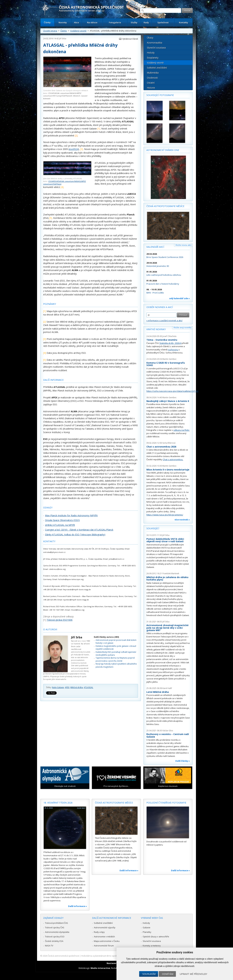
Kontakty (183, 22)
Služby (134, 22)
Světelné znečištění (157, 68)
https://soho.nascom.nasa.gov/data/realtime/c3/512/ (172, 391)
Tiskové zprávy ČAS (55, 927)
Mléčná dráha (77, 687)
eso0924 (74, 149)
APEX (67, 687)
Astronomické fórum (104, 946)
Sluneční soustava (156, 48)
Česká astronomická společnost (63, 956)
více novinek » (182, 520)
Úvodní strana (50, 31)
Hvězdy (151, 53)
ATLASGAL (89, 687)
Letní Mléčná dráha (158, 692)
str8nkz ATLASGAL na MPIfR (60, 525)
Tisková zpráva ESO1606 (60, 620)
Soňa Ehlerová (169, 443)
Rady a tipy (99, 932)
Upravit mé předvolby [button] (193, 974)
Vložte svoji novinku (182, 328)
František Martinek (171, 573)
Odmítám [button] (168, 974)
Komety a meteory (152, 946)
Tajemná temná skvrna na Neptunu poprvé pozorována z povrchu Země (115, 659)
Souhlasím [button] (149, 974)
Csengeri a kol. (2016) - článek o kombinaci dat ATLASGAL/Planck (79, 530)
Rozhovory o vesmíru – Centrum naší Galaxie (168, 735)
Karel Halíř (167, 688)
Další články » (183, 761)
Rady (146, 22)
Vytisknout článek (130, 39)
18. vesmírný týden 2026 (58, 803)
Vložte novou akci (183, 245)
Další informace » (78, 906)
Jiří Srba (63, 39)
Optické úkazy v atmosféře (156, 937)
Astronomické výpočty (105, 927)
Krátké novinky (156, 329)
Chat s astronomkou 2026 (161, 447)
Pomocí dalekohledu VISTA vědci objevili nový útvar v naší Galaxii (165, 540)
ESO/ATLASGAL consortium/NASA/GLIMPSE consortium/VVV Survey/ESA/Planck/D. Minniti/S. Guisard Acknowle (65, 96)
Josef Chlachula (169, 336)
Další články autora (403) (106, 637)
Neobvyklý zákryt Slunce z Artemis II (168, 401)
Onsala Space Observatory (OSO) (62, 520)
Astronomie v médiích (104, 937)
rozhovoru (173, 350)
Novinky (63, 22)
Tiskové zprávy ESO (55, 937)
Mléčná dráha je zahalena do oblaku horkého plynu (167, 578)
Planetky (147, 932)
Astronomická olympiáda (57, 932)
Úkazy (150, 38)
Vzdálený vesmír (78, 31)
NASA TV (49, 946)
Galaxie (147, 927)
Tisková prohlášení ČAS (56, 923)
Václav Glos (168, 731)
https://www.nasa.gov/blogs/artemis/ (165, 515)
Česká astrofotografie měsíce (165, 206)
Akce (76, 22)
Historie (151, 88)
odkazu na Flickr (181, 430)
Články (47, 22)
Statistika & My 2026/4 (170, 343)
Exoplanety (153, 58)
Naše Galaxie (58, 687)
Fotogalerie (115, 22)
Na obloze (92, 22)
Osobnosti (152, 78)
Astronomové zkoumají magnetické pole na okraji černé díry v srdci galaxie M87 (167, 628)
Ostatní (151, 83)
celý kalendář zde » (179, 298)
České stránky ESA (54, 941)
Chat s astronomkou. (173, 459)
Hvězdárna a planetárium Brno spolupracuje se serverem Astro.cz (114, 956)
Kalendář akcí (155, 247)
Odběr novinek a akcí (160, 307)
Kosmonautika (155, 43)
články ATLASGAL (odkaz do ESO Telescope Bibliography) (75, 535)
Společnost (163, 22)
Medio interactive (100, 968)
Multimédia (153, 73)
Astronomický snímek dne (163, 150)
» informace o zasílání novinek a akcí (164, 320)
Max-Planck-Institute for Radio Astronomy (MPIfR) (71, 515)
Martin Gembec (169, 359)
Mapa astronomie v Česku (107, 941)
